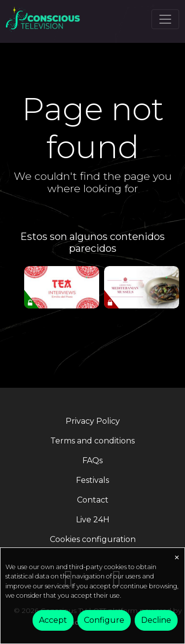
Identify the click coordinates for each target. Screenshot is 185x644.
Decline (156, 620)
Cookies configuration (93, 539)
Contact (93, 500)
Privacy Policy (93, 421)
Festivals (92, 480)
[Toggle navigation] (165, 19)
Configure (104, 620)
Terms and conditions (92, 441)
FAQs (92, 460)
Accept (53, 620)
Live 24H (93, 520)
